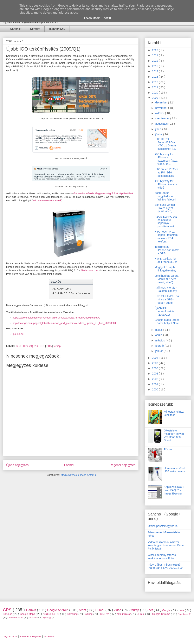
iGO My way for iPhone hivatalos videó (166, 184)
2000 (155, 389)
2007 (155, 363)
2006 (155, 368)
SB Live (105, 614)
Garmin (32, 610)
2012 (155, 82)
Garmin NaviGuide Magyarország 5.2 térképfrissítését (103, 193)
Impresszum (49, 636)
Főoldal (69, 465)
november (162, 108)
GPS (19, 346)
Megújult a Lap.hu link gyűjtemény (165, 269)
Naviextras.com (90, 270)
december (162, 102)
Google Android (58, 610)
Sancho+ (16, 29)
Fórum (168, 449)
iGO (43, 346)
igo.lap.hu (18, 334)
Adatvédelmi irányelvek (30, 636)
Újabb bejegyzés (17, 465)
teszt (83, 610)
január (159, 351)
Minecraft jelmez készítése (174, 413)
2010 (155, 93)
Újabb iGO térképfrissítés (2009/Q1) (165, 311)
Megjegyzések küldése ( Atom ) (78, 475)
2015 (155, 66)
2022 (155, 50)
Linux (142, 614)
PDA (49, 346)
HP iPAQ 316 (31, 346)
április (159, 335)
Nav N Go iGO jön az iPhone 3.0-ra (166, 260)
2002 (155, 379)
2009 (155, 98)
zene (182, 610)
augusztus (162, 124)
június (159, 134)
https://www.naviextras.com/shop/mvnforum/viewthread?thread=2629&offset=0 (57, 318)
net (151, 610)
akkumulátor (124, 614)
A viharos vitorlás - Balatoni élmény (166, 289)
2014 (155, 71)
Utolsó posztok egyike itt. (163, 526)
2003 (155, 374)
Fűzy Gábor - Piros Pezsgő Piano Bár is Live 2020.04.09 (165, 566)
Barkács (8, 614)
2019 (155, 61)
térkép (57, 346)
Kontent (35, 29)
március (160, 340)
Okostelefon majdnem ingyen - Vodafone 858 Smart (175, 435)
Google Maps (28, 614)
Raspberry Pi (184, 614)
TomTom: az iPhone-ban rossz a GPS (167, 250)
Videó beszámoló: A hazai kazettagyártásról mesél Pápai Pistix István (166, 545)
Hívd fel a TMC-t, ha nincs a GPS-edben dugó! (167, 299)
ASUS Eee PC (51, 614)
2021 (155, 55)
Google (167, 610)
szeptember (163, 118)
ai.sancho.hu (57, 29)
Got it (107, 18)
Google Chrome (162, 614)
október (160, 113)
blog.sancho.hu (10, 636)
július (159, 129)
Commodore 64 (16, 617)
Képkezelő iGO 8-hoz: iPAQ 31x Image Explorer (175, 490)
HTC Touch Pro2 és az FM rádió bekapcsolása (166, 172)
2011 (155, 87)
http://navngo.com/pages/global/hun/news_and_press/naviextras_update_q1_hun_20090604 (64, 323)
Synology (48, 618)
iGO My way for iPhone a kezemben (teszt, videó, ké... (166, 159)
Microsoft (33, 617)
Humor (100, 610)
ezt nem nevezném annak (47, 200)
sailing (89, 614)
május (159, 330)
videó (118, 610)
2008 (155, 358)
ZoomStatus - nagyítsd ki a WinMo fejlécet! (165, 196)
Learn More (92, 18)
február (160, 346)
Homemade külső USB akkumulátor (175, 470)
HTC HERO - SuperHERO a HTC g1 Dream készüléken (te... (166, 144)
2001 (155, 384)
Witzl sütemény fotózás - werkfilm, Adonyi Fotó (163, 557)
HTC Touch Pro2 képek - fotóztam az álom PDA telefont (166, 236)
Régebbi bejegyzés (123, 465)
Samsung (73, 614)
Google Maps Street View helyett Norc (167, 322)
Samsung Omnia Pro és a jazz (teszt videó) (165, 208)
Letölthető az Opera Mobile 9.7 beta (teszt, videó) (167, 279)
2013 (155, 77)
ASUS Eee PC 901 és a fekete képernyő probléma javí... (166, 221)
